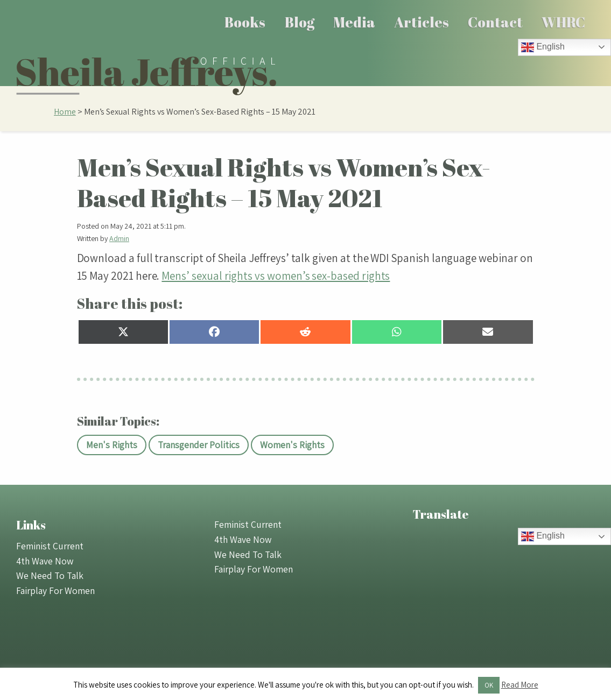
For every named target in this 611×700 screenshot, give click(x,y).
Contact (495, 22)
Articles (422, 22)
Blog (300, 22)
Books (245, 22)
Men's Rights (112, 445)
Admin (119, 238)
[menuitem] (245, 22)
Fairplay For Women (55, 591)
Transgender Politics (199, 445)
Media (354, 22)
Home (65, 112)
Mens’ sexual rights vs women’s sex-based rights (276, 276)
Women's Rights (292, 445)
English (543, 47)
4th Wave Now (45, 561)
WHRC (563, 22)
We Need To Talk (50, 575)
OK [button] (489, 685)
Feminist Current (50, 546)
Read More (520, 685)
